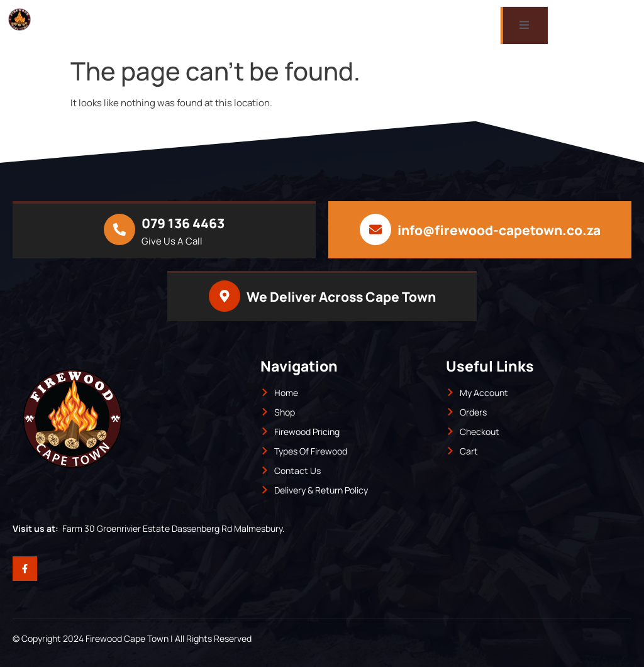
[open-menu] (524, 25)
